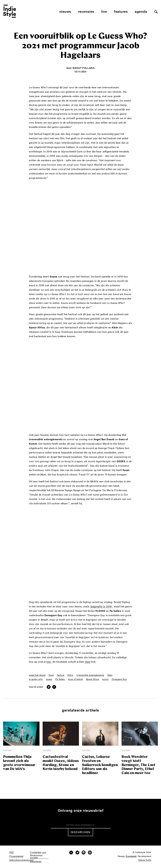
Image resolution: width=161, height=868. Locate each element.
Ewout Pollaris (84, 68)
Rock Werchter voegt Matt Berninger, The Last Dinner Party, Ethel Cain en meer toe (138, 765)
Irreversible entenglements (90, 675)
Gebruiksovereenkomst (21, 860)
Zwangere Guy (119, 679)
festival (61, 675)
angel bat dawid (37, 675)
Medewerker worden (36, 857)
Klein (110, 675)
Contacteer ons (38, 852)
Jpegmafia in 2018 (101, 607)
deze (88, 662)
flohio (70, 675)
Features (121, 11)
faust (51, 675)
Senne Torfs (145, 860)
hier (49, 662)
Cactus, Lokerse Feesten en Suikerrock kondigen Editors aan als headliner (100, 765)
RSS (12, 852)
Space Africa (93, 679)
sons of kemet (75, 679)
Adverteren (36, 861)
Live (104, 11)
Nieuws (65, 11)
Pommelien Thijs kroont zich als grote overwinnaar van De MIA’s (19, 763)
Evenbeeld (131, 856)
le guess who (36, 679)
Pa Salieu (60, 679)
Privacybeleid (16, 856)
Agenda (141, 11)
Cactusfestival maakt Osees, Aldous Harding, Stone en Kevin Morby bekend (61, 763)
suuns (105, 679)
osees (49, 679)
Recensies (86, 11)
